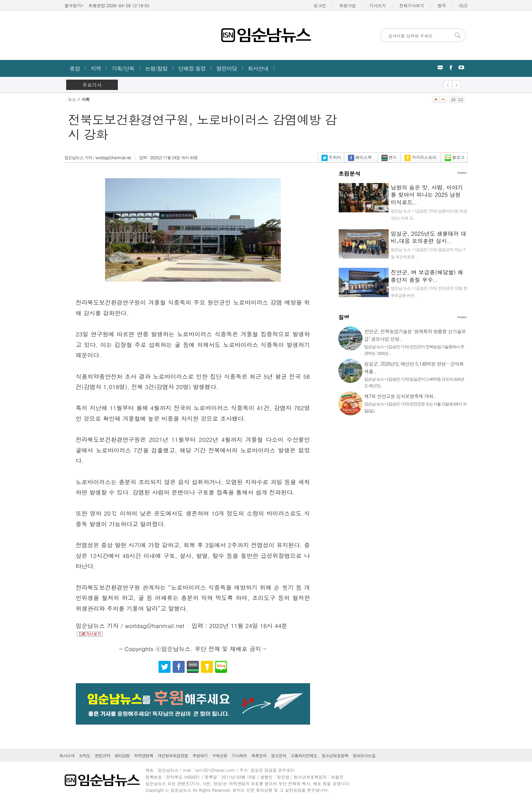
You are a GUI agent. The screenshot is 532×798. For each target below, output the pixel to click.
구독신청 (219, 755)
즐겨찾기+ (74, 5)
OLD (463, 5)
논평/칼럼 (156, 68)
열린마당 (227, 68)
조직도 (85, 755)
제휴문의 (259, 755)
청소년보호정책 (335, 755)
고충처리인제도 (304, 755)
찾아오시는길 (364, 755)
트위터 (331, 157)
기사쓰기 (378, 5)
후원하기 (200, 755)
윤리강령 (122, 755)
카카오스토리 (421, 157)
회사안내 (258, 68)
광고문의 (278, 755)
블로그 (455, 157)
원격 (442, 5)
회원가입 (348, 5)
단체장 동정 (192, 68)
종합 (75, 68)
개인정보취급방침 (173, 755)
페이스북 (360, 157)
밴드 (389, 157)
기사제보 (239, 755)
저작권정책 (144, 755)
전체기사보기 (412, 5)
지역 (96, 68)
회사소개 (67, 755)
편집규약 (102, 755)
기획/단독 (123, 68)
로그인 (320, 5)
